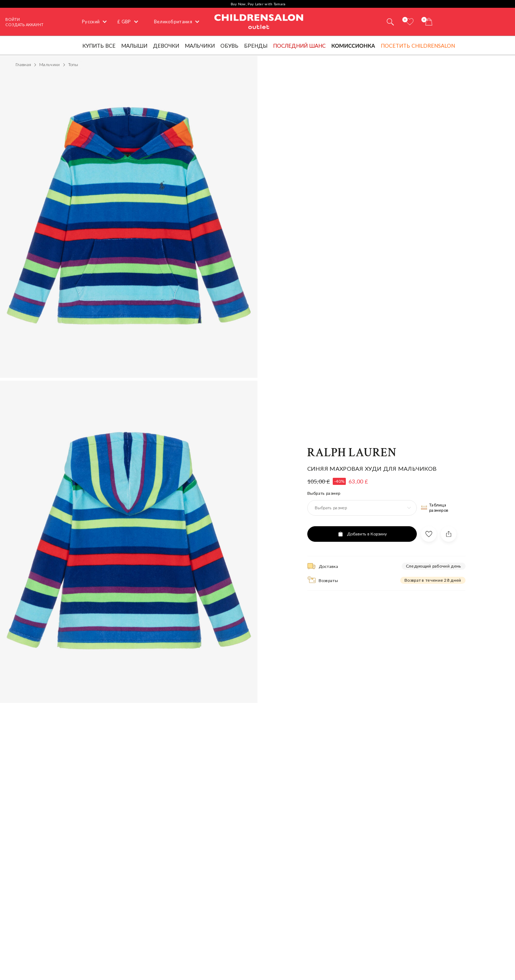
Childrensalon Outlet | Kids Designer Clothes (259, 21)
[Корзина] (429, 22)
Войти (13, 19)
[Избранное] (410, 22)
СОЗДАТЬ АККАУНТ (24, 25)
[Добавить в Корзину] (362, 534)
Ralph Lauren (352, 453)
